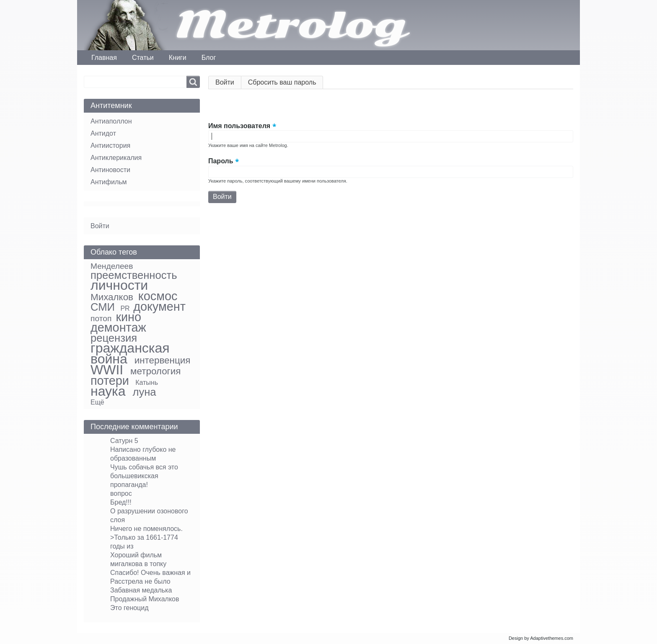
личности (119, 285)
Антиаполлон (111, 121)
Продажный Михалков (145, 599)
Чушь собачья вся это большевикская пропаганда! (144, 476)
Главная (104, 58)
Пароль (221, 161)
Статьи (143, 58)
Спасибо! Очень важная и (150, 573)
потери (110, 381)
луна (145, 392)
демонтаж (118, 327)
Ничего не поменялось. (146, 529)
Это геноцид (129, 608)
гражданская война (130, 353)
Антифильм (109, 182)
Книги (178, 58)
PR (125, 308)
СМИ (103, 307)
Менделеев (112, 266)
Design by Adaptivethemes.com (541, 638)
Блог (209, 58)
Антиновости (110, 170)
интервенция (163, 360)
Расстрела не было (140, 581)
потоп (101, 318)
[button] (215, 107)
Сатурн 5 (124, 441)
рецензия (114, 338)
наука (108, 391)
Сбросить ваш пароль (282, 82)
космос (158, 296)
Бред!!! (121, 502)
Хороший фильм (136, 555)
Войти (228, 84)
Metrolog (291, 25)
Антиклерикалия (116, 158)
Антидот (103, 133)
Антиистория (110, 146)
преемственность (134, 275)
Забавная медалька (141, 590)
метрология (155, 371)
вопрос (121, 493)
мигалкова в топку (138, 564)
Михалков (112, 297)
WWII (107, 370)
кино (128, 317)
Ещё (97, 402)
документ (159, 307)
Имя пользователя (239, 126)
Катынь (147, 383)
